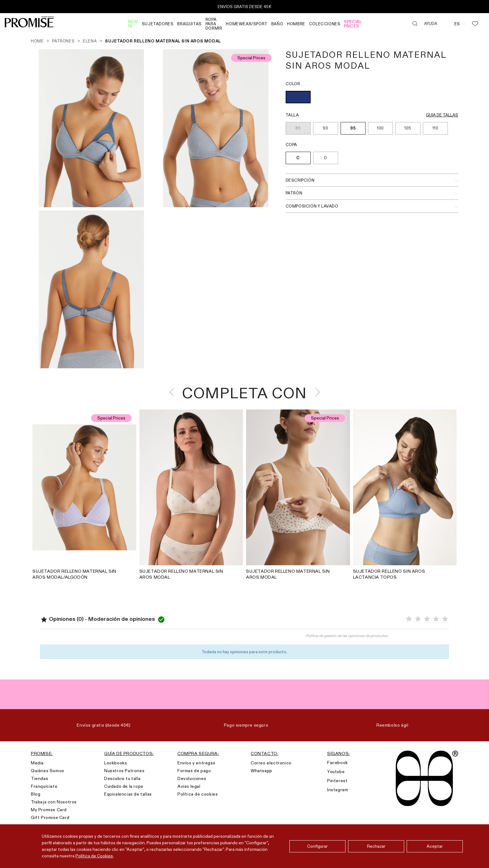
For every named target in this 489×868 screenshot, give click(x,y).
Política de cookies (198, 794)
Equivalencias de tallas (128, 794)
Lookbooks (116, 763)
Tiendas (39, 778)
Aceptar (435, 846)
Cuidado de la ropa (124, 786)
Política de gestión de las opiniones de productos (347, 636)
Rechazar (376, 846)
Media (37, 763)
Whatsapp (261, 771)
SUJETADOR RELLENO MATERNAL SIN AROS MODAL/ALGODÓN (74, 574)
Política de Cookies (94, 856)
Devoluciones (192, 778)
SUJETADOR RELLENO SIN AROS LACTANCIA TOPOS (389, 574)
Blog (36, 794)
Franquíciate (44, 786)
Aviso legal (189, 786)
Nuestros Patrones (124, 771)
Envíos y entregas (196, 763)
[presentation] (174, 392)
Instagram (338, 790)
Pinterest (337, 781)
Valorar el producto (143, 639)
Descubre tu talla (122, 778)
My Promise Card (49, 810)
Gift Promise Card (50, 817)
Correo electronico (271, 763)
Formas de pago (194, 771)
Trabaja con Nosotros (54, 802)
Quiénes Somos (48, 771)
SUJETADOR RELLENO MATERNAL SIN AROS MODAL (181, 574)
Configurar (317, 846)
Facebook (338, 763)
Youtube (336, 772)
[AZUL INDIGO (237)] (298, 98)
